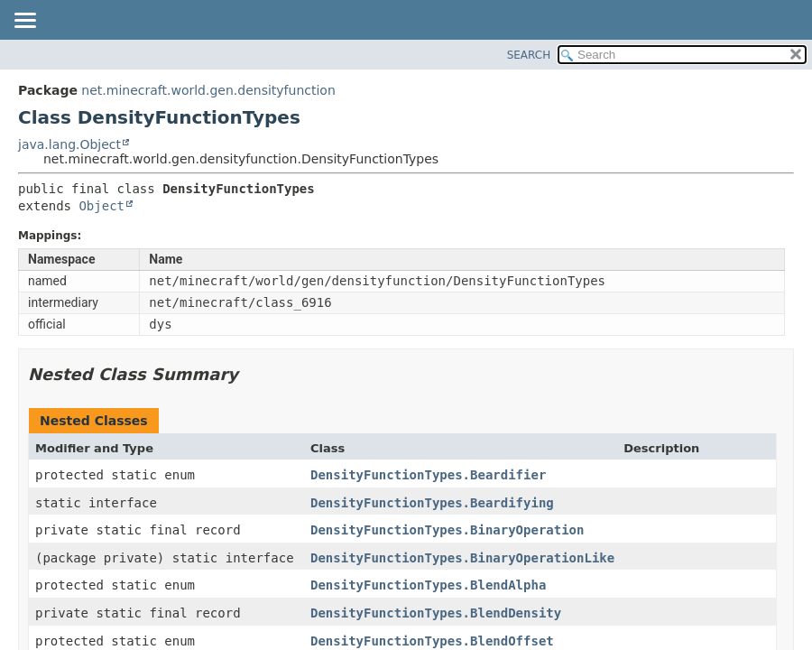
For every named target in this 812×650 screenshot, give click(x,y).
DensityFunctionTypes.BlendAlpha (428, 585)
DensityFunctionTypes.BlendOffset (432, 641)
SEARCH (529, 55)
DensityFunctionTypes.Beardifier (428, 475)
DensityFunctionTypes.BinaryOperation (447, 530)
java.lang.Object (69, 144)
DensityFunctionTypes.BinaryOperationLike (462, 558)
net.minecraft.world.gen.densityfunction (208, 90)
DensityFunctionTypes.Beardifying (432, 503)
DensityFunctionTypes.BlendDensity (436, 613)
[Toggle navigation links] (24, 22)
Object (101, 206)
